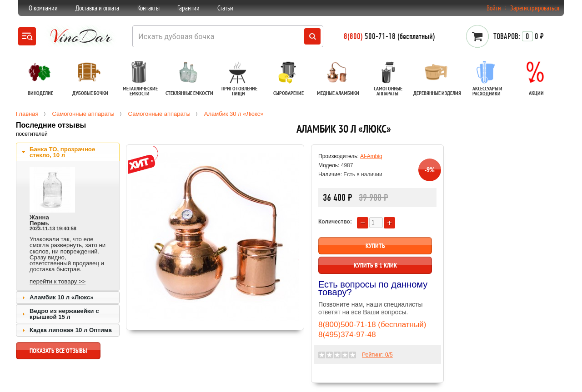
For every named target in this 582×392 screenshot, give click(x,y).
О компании (43, 8)
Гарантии (188, 8)
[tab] (68, 152)
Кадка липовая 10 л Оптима (71, 330)
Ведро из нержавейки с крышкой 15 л (64, 314)
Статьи (225, 8)
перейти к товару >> (58, 281)
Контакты (148, 8)
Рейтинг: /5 (377, 355)
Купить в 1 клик (375, 265)
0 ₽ (519, 36)
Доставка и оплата (97, 8)
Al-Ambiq (371, 156)
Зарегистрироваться (535, 8)
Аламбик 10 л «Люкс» (62, 297)
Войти (494, 8)
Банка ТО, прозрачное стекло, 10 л (62, 152)
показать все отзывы (58, 353)
